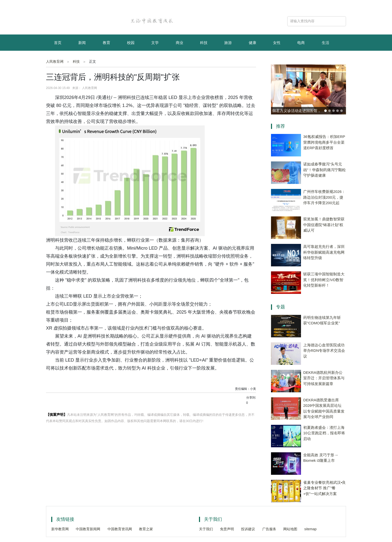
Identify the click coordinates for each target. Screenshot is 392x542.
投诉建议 (248, 529)
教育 (106, 43)
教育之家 (146, 529)
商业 (179, 43)
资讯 (82, 59)
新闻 (82, 43)
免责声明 (227, 529)
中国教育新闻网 (88, 529)
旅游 (228, 43)
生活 (325, 43)
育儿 (58, 59)
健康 (252, 43)
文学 (155, 43)
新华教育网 (60, 529)
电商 (301, 43)
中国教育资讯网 (120, 529)
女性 (277, 43)
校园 (131, 43)
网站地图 (290, 529)
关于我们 (206, 529)
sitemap (310, 529)
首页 (58, 43)
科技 (204, 43)
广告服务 (269, 529)
